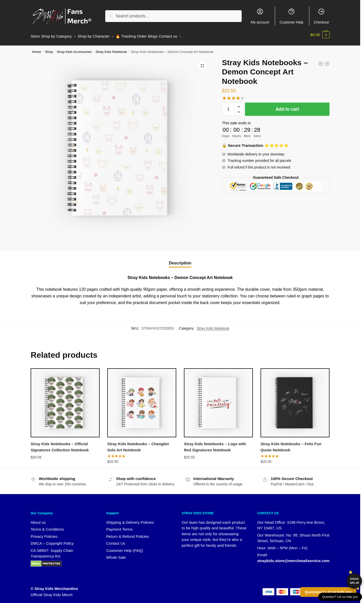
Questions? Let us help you (328, 592)
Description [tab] (180, 260)
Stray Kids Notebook (111, 49)
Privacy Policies (44, 533)
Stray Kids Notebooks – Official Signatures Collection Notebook (60, 444)
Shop (49, 49)
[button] (202, 63)
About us (38, 519)
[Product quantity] (228, 106)
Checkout (321, 16)
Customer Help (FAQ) (125, 547)
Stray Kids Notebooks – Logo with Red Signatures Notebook (215, 444)
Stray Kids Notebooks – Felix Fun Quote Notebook (291, 444)
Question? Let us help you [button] (340, 597)
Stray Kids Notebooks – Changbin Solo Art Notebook (138, 444)
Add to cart (287, 106)
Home (37, 49)
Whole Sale (116, 554)
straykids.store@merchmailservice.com (293, 558)
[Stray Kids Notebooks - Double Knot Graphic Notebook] (321, 61)
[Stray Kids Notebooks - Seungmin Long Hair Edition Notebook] (327, 61)
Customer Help (291, 16)
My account (260, 16)
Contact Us (116, 540)
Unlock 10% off (354, 581)
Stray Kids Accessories (74, 49)
